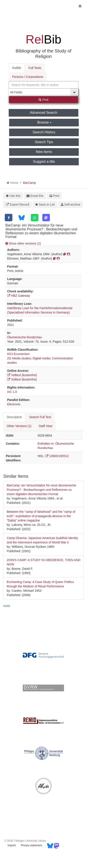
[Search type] (43, 92)
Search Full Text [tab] (40, 417)
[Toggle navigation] (80, 6)
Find (43, 100)
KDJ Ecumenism (18, 354)
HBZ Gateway (19, 296)
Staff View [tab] (46, 426)
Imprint (12, 845)
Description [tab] (14, 417)
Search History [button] (44, 132)
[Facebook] (9, 218)
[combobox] (43, 85)
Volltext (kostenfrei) (22, 375)
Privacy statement (31, 845)
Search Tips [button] (44, 142)
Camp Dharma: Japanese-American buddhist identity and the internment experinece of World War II (42, 540)
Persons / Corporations (28, 77)
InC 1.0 (12, 392)
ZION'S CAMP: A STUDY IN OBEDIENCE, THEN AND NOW (43, 562)
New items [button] (44, 152)
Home (14, 183)
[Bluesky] (22, 218)
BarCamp (29, 183)
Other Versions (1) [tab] (19, 426)
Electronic (14, 404)
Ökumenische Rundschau (25, 337)
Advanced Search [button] (43, 113)
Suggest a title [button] (44, 162)
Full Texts (35, 68)
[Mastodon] (46, 218)
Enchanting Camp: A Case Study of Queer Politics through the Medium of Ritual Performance (40, 584)
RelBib (17, 68)
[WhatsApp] (35, 218)
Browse (44, 122)
